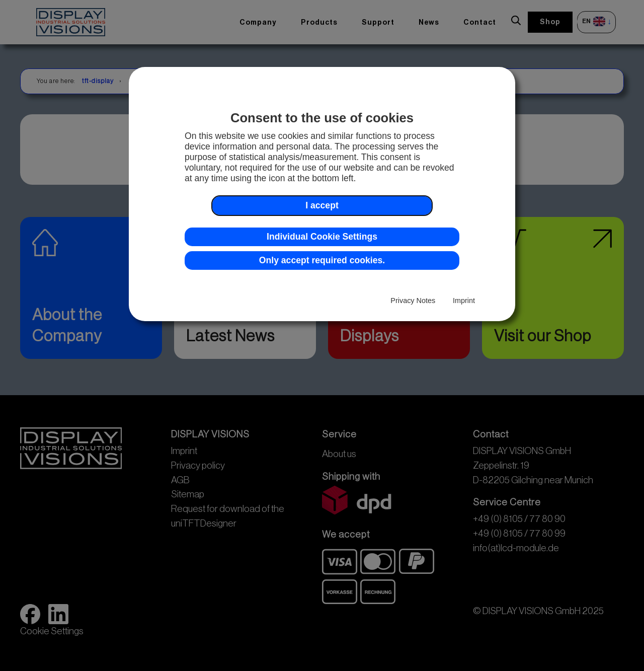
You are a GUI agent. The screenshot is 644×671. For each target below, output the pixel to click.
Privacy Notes (413, 301)
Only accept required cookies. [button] (322, 260)
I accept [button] (322, 205)
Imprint (464, 301)
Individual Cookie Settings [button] (322, 237)
